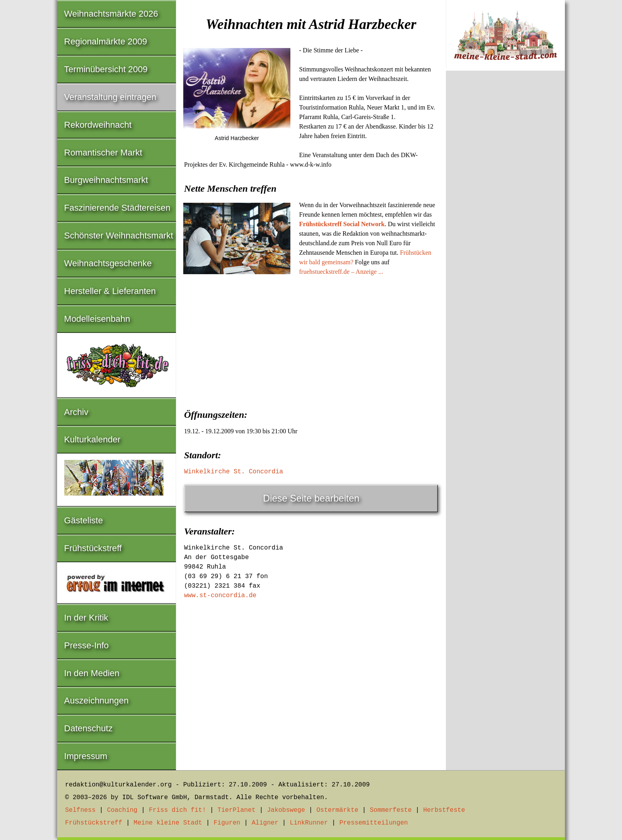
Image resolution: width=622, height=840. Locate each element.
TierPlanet (236, 810)
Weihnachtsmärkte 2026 (111, 14)
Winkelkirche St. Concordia (234, 472)
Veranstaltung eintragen (110, 97)
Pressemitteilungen (373, 823)
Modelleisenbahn (97, 319)
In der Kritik (86, 618)
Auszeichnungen (97, 701)
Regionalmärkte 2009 (106, 41)
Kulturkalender (92, 439)
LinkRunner (309, 823)
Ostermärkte (338, 810)
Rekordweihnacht (98, 125)
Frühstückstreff (93, 548)
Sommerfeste (391, 810)
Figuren (227, 823)
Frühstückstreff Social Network (342, 224)
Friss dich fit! (177, 810)
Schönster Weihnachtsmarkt (119, 235)
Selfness (80, 810)
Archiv (76, 412)
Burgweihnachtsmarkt (106, 180)
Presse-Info (87, 645)
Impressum (86, 756)
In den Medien (92, 673)
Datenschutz (88, 728)
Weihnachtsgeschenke (108, 263)
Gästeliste (84, 520)
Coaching (122, 810)
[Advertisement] (311, 340)
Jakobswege (286, 810)
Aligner (265, 823)
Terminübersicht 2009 (106, 69)
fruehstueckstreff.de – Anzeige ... (341, 272)
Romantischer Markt (103, 153)
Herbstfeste (444, 810)
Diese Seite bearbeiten (311, 498)
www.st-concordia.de (220, 596)
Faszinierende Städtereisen (117, 208)
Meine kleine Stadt (168, 823)
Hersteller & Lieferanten (110, 291)
